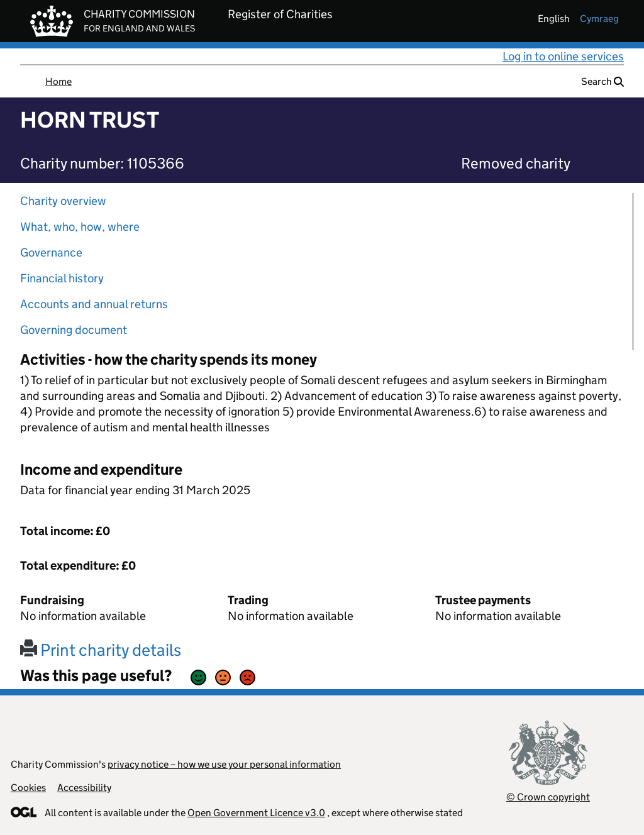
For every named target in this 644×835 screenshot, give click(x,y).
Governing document (74, 330)
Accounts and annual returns (94, 304)
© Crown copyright (548, 797)
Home (58, 81)
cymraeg (599, 19)
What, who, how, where (80, 227)
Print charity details (101, 650)
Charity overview (63, 201)
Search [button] (602, 81)
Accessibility (84, 788)
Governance (51, 252)
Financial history (62, 278)
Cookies (28, 788)
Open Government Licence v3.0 (256, 813)
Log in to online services (563, 56)
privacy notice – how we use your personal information (224, 764)
